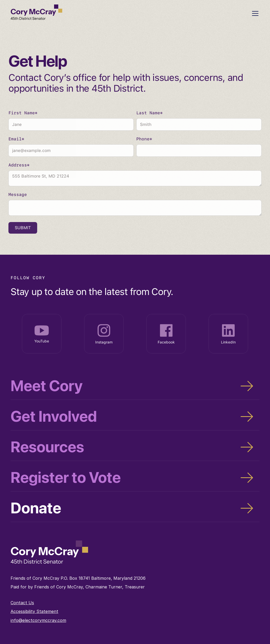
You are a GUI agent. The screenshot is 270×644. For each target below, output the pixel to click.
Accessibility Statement (34, 611)
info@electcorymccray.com (38, 620)
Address (19, 165)
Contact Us (22, 603)
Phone (144, 139)
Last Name (150, 113)
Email (16, 139)
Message (18, 195)
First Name (23, 113)
